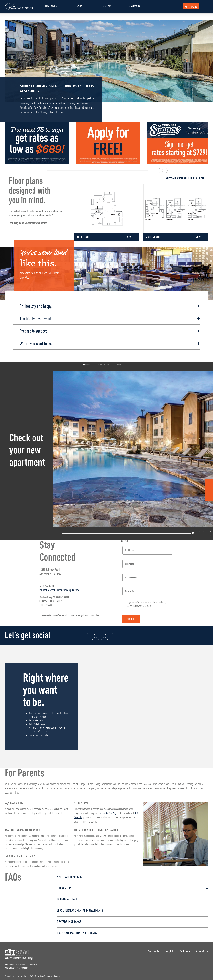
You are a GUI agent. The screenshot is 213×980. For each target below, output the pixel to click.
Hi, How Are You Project (109, 811)
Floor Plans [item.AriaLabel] (51, 6)
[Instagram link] (101, 634)
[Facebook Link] (209, 483)
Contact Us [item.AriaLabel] (135, 6)
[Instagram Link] (209, 490)
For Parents (184, 949)
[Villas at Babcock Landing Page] (19, 6)
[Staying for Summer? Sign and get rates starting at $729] (179, 143)
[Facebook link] (91, 634)
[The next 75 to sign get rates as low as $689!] (37, 143)
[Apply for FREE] (108, 143)
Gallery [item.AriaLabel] (107, 6)
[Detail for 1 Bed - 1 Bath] (106, 213)
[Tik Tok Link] (209, 497)
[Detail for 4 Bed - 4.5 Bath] (176, 213)
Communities (151, 949)
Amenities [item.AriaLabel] (80, 6)
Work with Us (202, 949)
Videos (118, 363)
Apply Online (191, 7)
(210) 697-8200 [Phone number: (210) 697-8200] (47, 584)
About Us (168, 949)
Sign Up (133, 617)
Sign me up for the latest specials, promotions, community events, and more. (147, 602)
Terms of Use (22, 974)
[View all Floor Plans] (141, 178)
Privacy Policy (10, 974)
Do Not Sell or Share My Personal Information (45, 974)
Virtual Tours (102, 363)
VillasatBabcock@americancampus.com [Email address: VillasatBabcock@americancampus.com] (59, 588)
